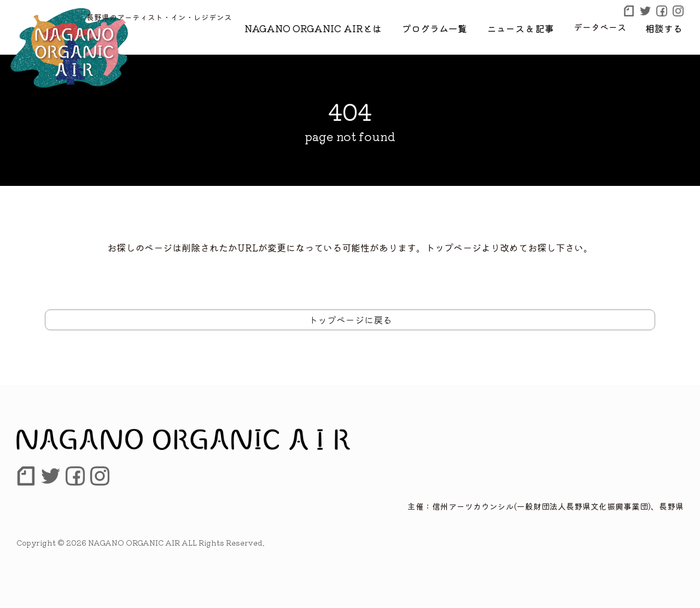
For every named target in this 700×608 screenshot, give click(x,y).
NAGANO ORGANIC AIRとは (333, 27)
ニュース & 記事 (527, 27)
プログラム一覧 (447, 27)
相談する (666, 27)
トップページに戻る (350, 320)
